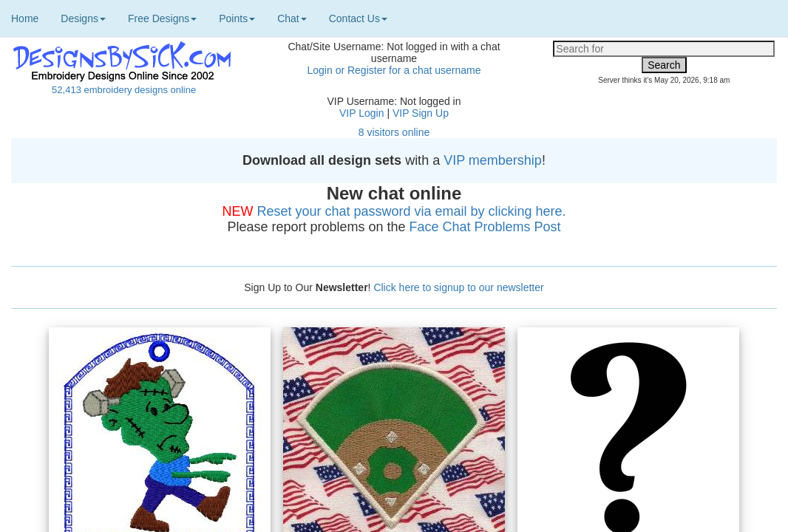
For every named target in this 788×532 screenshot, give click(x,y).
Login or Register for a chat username (394, 70)
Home (25, 18)
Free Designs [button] (162, 18)
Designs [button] (83, 18)
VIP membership (493, 160)
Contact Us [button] (358, 18)
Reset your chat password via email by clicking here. (411, 211)
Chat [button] (292, 18)
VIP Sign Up (421, 113)
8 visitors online (394, 132)
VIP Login (361, 113)
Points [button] (237, 18)
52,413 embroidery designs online (124, 90)
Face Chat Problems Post (485, 227)
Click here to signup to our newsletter (458, 287)
